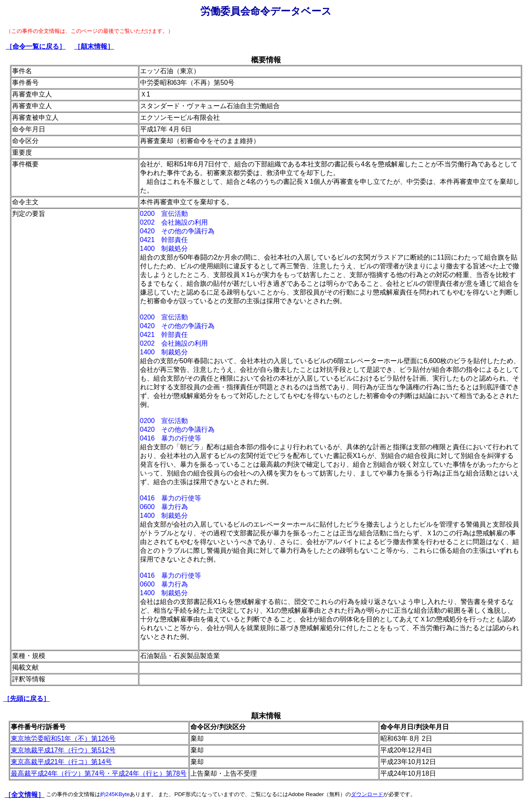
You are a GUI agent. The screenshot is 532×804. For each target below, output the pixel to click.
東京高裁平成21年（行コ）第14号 (62, 762)
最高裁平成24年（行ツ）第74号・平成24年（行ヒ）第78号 (99, 773)
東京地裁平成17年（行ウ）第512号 (63, 750)
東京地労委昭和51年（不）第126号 (63, 738)
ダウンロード (367, 794)
